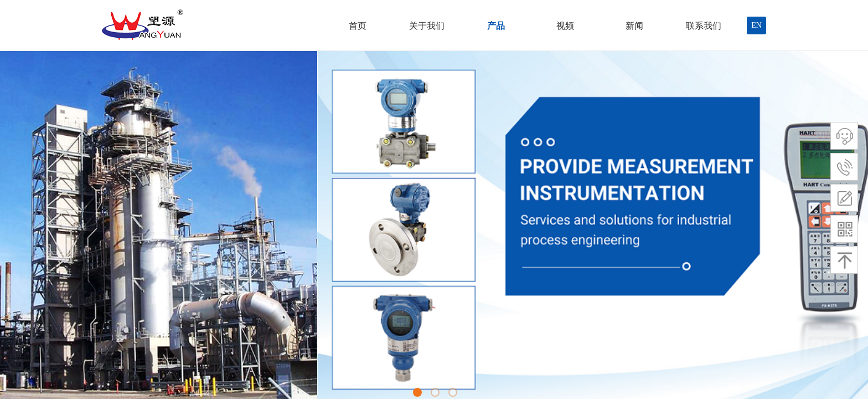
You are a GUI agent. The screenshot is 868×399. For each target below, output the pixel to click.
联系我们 (704, 26)
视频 (565, 26)
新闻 (634, 26)
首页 (358, 26)
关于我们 (427, 26)
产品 (496, 26)
